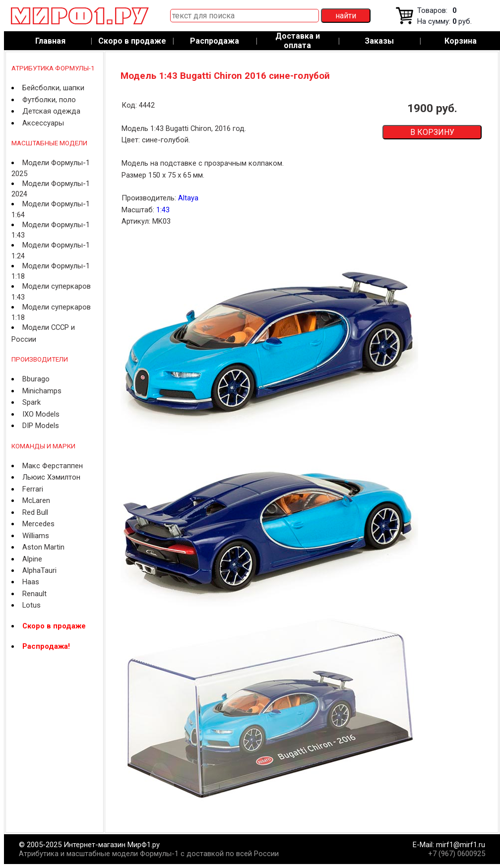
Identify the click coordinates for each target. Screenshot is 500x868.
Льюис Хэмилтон (51, 477)
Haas (31, 582)
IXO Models (41, 414)
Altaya (188, 198)
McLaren (36, 500)
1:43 (163, 210)
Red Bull (35, 512)
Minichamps (42, 391)
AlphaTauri (39, 570)
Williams (36, 536)
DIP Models (41, 426)
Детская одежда (51, 111)
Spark (31, 402)
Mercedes (38, 524)
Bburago (36, 379)
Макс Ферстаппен (53, 466)
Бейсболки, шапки (53, 88)
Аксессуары (43, 123)
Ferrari (33, 489)
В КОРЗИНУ (432, 132)
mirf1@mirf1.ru (461, 845)
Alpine (32, 559)
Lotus (31, 605)
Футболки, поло (49, 100)
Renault (34, 594)
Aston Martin (43, 547)
